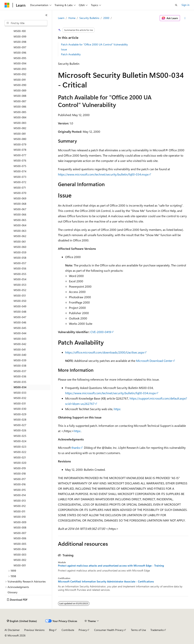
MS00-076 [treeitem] (20, 160)
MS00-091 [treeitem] (20, 80)
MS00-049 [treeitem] (20, 306)
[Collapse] (46, 15)
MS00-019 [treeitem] (20, 468)
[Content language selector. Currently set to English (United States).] (22, 621)
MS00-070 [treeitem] (20, 193)
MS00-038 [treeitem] (20, 366)
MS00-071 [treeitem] (20, 188)
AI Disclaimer (12, 630)
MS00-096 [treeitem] (20, 53)
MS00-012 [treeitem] (20, 506)
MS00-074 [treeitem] (20, 171)
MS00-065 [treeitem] (20, 220)
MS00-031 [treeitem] (20, 403)
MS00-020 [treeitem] (20, 463)
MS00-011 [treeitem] (19, 511)
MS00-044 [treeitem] (20, 333)
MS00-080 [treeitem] (20, 139)
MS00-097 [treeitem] (20, 47)
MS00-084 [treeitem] (20, 117)
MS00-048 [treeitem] (20, 312)
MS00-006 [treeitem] (20, 538)
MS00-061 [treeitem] (20, 242)
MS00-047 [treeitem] (20, 317)
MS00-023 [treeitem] (20, 447)
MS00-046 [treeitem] (20, 322)
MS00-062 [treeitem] (20, 236)
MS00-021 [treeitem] (20, 457)
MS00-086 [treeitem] (20, 107)
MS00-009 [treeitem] (20, 522)
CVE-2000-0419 (101, 332)
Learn (61, 18)
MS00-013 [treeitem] (20, 501)
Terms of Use (138, 630)
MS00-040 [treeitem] (20, 355)
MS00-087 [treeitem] (20, 101)
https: (117, 409)
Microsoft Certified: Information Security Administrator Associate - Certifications (106, 582)
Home (72, 18)
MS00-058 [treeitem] (20, 258)
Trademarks (157, 630)
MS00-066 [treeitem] (20, 214)
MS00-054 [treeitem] (20, 279)
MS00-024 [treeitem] (20, 441)
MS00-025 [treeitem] (20, 436)
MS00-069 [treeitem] (20, 198)
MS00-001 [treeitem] (20, 565)
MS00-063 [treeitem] (20, 231)
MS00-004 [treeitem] (20, 549)
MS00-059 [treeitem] (20, 252)
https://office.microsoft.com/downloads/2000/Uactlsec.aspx (105, 352)
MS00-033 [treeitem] (20, 393)
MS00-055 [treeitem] (20, 274)
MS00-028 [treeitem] (20, 420)
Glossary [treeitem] (13, 592)
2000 (106, 18)
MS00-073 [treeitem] (20, 177)
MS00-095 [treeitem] (20, 58)
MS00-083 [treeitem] (20, 123)
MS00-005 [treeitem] (20, 544)
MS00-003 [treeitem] (20, 555)
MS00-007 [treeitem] (20, 533)
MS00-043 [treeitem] (20, 339)
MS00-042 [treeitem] (20, 344)
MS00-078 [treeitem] (20, 150)
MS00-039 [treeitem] (20, 360)
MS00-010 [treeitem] (20, 517)
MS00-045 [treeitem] (20, 328)
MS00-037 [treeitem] (20, 371)
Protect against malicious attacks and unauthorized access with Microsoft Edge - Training (111, 566)
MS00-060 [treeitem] (20, 247)
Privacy (83, 630)
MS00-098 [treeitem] (20, 42)
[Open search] (176, 5)
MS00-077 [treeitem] (20, 155)
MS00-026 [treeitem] (20, 430)
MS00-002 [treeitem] (20, 560)
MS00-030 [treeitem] (20, 409)
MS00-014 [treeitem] (20, 495)
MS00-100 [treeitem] (20, 31)
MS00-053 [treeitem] (20, 285)
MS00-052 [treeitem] (20, 290)
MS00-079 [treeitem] (20, 144)
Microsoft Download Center (154, 361)
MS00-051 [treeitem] (20, 295)
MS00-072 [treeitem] (20, 182)
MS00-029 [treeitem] (20, 414)
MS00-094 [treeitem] (20, 63)
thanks (76, 448)
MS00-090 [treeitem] (20, 85)
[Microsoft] (7, 5)
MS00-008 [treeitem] (20, 527)
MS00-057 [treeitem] (20, 263)
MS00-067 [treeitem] (20, 209)
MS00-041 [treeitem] (20, 349)
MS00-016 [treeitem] (20, 484)
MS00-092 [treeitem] (20, 74)
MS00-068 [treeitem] (20, 204)
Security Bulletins (89, 18)
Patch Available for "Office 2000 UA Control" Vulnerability (94, 44)
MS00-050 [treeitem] (20, 301)
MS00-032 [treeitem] (20, 398)
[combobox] (26, 23)
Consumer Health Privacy (109, 630)
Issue (64, 49)
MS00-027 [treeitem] (20, 425)
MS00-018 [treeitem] (20, 473)
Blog (52, 630)
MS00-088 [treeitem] (20, 96)
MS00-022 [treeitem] (20, 452)
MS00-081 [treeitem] (20, 134)
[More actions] (185, 18)
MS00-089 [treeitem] (20, 90)
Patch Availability (71, 54)
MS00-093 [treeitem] (20, 69)
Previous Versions (34, 630)
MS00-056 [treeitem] (20, 268)
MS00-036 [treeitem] (20, 376)
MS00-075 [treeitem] (20, 166)
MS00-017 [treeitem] (20, 479)
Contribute (68, 630)
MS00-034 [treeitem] (20, 387)
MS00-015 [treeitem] (20, 490)
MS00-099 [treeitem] (20, 36)
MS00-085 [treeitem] (20, 112)
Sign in (185, 5)
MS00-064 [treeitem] (20, 225)
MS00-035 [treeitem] (20, 382)
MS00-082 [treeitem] (20, 128)
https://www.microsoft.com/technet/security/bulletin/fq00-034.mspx (103, 174)
